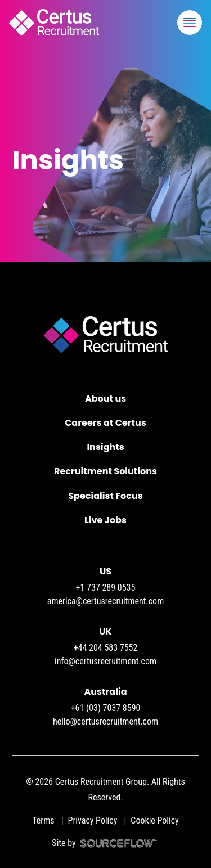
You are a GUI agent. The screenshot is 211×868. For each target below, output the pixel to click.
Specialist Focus (105, 496)
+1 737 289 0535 (106, 588)
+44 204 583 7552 (106, 648)
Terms (43, 820)
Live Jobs (105, 520)
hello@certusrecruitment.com (105, 721)
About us (105, 399)
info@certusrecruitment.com (105, 661)
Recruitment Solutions (105, 471)
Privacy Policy (93, 820)
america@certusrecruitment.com (105, 601)
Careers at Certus (105, 423)
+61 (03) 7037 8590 (106, 708)
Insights (105, 447)
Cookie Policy (154, 820)
